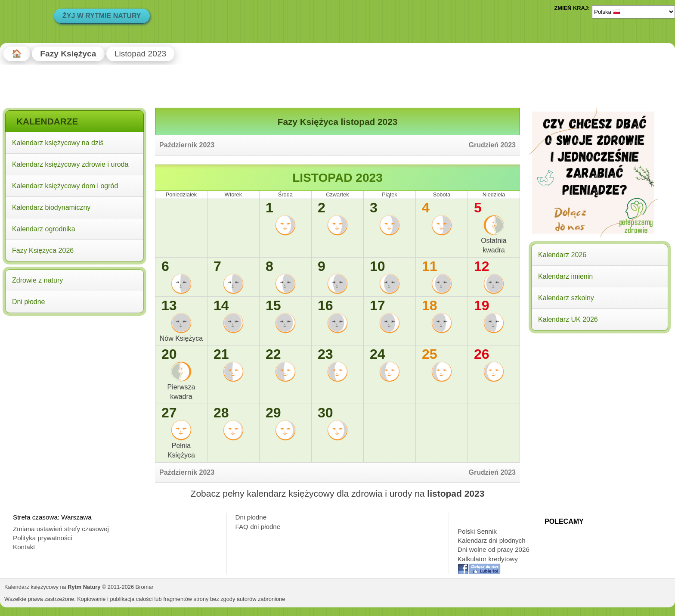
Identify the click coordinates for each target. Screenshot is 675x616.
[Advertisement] (74, 374)
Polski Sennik (477, 531)
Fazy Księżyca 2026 (43, 250)
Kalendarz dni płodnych (492, 540)
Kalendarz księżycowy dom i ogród (65, 186)
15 (273, 305)
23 (325, 354)
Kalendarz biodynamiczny (51, 207)
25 (430, 354)
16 (325, 305)
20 (169, 354)
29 (273, 413)
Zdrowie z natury (37, 280)
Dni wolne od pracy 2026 (494, 549)
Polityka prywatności (43, 538)
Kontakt (24, 547)
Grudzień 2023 (492, 145)
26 (482, 354)
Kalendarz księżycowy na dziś (58, 143)
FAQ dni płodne (258, 527)
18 (430, 305)
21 (221, 354)
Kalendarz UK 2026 (568, 319)
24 (378, 354)
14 (221, 305)
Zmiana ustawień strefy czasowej (61, 529)
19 (482, 305)
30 (325, 413)
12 (482, 266)
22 (273, 354)
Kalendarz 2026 (562, 255)
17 (378, 305)
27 (169, 413)
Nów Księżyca (181, 338)
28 (221, 413)
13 (169, 305)
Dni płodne (29, 302)
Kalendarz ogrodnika (44, 229)
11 (430, 266)
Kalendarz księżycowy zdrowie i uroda (70, 164)
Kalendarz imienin (565, 276)
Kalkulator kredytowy (488, 559)
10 (378, 266)
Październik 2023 (187, 145)
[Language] (633, 12)
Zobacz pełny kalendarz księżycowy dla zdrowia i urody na (338, 493)
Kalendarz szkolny (566, 298)
